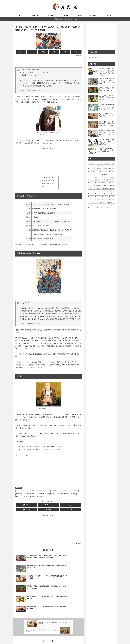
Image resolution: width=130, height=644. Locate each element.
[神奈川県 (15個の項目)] (102, 202)
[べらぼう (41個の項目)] (112, 172)
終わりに (44, 187)
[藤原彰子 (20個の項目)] (98, 188)
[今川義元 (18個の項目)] (91, 197)
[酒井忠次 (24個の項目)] (105, 183)
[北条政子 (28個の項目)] (91, 183)
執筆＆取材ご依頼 (75, 639)
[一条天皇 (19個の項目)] (92, 191)
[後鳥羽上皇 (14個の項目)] (111, 205)
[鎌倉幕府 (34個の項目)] (91, 180)
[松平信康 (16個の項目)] (91, 200)
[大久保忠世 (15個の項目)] (93, 202)
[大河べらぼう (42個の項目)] (104, 172)
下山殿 (27, 491)
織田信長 (39, 497)
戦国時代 (19, 488)
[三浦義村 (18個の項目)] (98, 197)
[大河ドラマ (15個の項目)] (92, 205)
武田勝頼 (46, 494)
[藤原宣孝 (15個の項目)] (105, 200)
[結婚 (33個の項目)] (98, 180)
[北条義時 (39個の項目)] (108, 174)
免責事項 (113, 639)
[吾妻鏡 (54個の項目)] (105, 169)
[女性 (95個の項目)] (113, 163)
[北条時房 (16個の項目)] (98, 200)
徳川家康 (69, 491)
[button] (114, 57)
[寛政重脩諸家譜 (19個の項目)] (110, 191)
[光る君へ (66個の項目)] (91, 169)
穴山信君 (73, 494)
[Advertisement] (49, 61)
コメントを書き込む (49, 624)
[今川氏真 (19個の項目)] (100, 191)
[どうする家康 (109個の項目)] (99, 163)
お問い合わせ (85, 639)
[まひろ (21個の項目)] (106, 186)
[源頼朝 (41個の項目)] (94, 174)
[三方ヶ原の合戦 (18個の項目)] (109, 194)
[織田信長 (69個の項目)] (103, 166)
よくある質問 (65, 639)
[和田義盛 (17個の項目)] (105, 197)
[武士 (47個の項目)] (90, 172)
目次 (46, 177)
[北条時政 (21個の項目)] (91, 188)
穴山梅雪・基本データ (48, 181)
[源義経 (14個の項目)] (92, 208)
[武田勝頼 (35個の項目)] (112, 177)
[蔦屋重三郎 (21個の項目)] (99, 186)
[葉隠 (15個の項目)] (98, 205)
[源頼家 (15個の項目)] (111, 202)
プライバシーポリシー (103, 639)
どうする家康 (20, 491)
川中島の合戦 (61, 491)
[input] (101, 57)
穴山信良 (19, 497)
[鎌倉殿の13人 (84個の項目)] (93, 166)
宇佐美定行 (46, 491)
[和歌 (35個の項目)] (106, 177)
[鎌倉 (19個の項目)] (91, 194)
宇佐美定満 (39, 491)
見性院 (45, 497)
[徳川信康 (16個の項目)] (112, 197)
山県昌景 (54, 491)
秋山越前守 (60, 494)
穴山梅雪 (33, 497)
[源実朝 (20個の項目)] (112, 188)
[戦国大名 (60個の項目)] (98, 169)
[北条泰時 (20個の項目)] (106, 188)
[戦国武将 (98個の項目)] (107, 163)
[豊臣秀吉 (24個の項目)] (91, 186)
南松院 (32, 491)
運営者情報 (93, 639)
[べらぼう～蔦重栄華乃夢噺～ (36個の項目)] (96, 177)
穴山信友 (67, 494)
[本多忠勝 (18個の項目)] (99, 194)
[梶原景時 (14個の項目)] (101, 208)
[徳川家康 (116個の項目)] (91, 163)
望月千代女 (19, 494)
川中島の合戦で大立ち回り (49, 184)
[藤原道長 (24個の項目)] (112, 183)
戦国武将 (75, 491)
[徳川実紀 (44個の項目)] (96, 172)
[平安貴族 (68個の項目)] (111, 166)
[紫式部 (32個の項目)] (104, 180)
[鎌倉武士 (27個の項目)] (98, 183)
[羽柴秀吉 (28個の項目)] (112, 180)
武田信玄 (33, 494)
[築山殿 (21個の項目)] (112, 186)
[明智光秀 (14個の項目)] (104, 205)
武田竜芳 (53, 494)
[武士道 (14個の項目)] (111, 208)
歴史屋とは (57, 639)
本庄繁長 (26, 494)
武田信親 (39, 494)
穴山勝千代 (26, 497)
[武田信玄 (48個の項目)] (112, 169)
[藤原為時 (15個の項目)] (112, 200)
